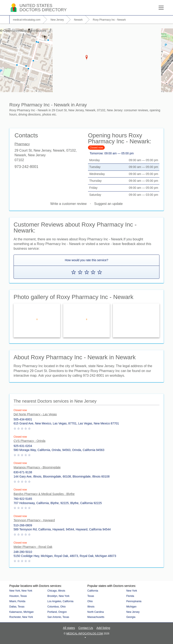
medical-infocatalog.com (85, 634)
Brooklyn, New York (59, 596)
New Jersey (133, 612)
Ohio (90, 601)
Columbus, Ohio (57, 607)
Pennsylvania (134, 601)
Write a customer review (68, 204)
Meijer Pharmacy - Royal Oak (33, 547)
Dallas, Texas (17, 607)
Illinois (91, 607)
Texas (91, 596)
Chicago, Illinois (56, 591)
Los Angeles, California (61, 601)
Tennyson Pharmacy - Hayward (34, 520)
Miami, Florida (17, 601)
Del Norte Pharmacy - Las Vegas (35, 414)
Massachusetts (96, 617)
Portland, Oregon (57, 612)
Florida (130, 596)
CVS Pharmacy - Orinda (29, 441)
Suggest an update (108, 204)
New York (132, 591)
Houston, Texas (18, 596)
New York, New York (21, 591)
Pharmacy (22, 144)
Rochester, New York (21, 617)
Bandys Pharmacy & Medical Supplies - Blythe (44, 494)
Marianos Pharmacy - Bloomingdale (37, 467)
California (93, 591)
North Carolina (96, 612)
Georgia (131, 617)
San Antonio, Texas (58, 617)
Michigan (131, 607)
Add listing (103, 628)
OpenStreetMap (15, 31)
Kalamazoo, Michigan (22, 612)
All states (69, 628)
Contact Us (86, 628)
